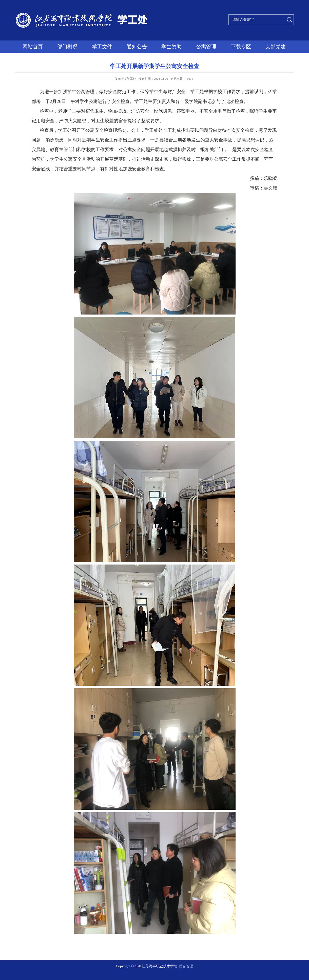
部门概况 (67, 47)
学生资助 (171, 47)
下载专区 (241, 47)
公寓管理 (206, 47)
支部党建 (276, 47)
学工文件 (102, 47)
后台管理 (186, 966)
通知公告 (137, 47)
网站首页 (33, 47)
